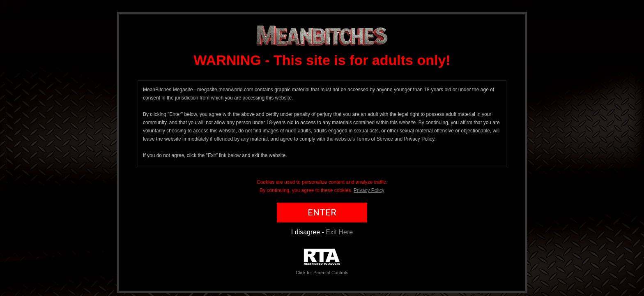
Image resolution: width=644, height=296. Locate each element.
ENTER (322, 213)
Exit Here (339, 232)
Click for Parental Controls (322, 262)
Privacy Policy (369, 190)
